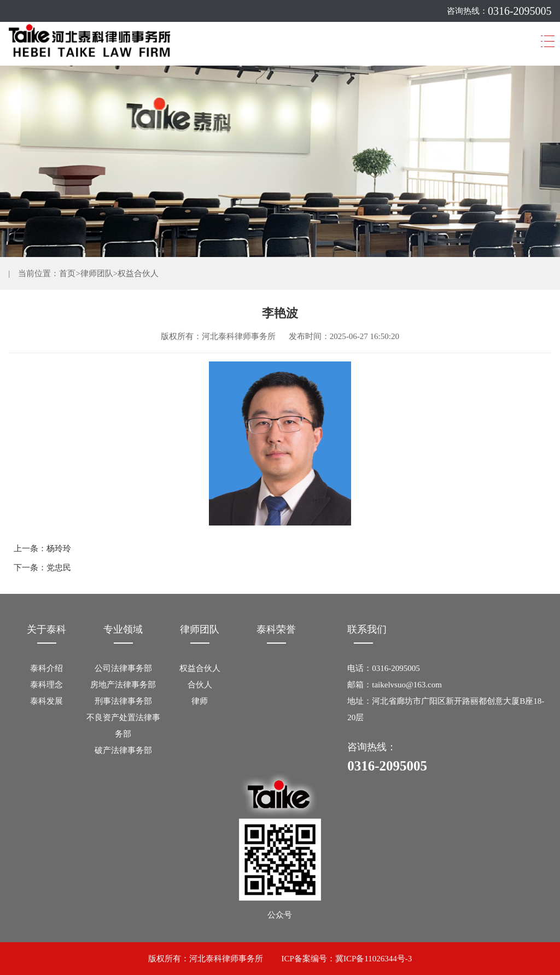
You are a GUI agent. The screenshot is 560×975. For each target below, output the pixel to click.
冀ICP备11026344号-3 (374, 959)
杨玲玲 (59, 548)
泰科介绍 (46, 668)
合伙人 (200, 685)
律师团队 (97, 273)
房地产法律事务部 (123, 685)
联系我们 (367, 629)
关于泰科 (46, 629)
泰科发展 (46, 701)
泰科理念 (46, 685)
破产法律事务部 (123, 750)
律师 (200, 701)
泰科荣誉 (276, 629)
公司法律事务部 (123, 668)
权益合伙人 (138, 273)
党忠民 (59, 568)
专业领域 (123, 629)
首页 (67, 273)
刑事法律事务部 (123, 701)
